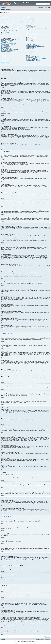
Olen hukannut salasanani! (5, 22)
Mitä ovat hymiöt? (4, 57)
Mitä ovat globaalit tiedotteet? (6, 59)
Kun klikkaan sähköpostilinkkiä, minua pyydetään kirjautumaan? (11, 36)
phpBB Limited (40, 603)
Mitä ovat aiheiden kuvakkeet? (6, 63)
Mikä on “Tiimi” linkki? (29, 23)
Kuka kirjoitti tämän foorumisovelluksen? (32, 56)
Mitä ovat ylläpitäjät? (29, 16)
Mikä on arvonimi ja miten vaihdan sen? (7, 35)
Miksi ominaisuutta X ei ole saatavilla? (32, 57)
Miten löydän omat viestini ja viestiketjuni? (33, 42)
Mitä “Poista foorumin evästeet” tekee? (7, 24)
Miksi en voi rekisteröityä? (5, 18)
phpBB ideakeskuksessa (44, 611)
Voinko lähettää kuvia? (5, 58)
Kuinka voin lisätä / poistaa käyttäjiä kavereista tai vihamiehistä (36, 34)
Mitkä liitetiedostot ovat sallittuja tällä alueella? (33, 52)
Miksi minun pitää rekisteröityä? (6, 16)
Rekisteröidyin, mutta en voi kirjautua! (7, 19)
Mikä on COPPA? (4, 17)
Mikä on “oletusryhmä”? (30, 22)
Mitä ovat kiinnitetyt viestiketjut (6, 61)
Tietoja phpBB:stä (41, 604)
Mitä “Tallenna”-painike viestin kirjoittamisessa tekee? (10, 49)
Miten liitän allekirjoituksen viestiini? (7, 41)
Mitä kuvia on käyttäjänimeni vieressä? (7, 33)
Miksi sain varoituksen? (5, 48)
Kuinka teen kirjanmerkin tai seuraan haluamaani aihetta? (35, 46)
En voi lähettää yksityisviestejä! (31, 27)
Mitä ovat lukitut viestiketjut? (6, 62)
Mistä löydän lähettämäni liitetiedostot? (32, 53)
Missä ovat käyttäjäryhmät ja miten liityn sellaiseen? (34, 19)
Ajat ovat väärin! (4, 30)
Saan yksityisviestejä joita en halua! (32, 28)
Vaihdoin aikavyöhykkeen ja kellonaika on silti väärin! (10, 31)
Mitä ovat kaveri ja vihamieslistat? (31, 33)
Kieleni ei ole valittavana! (5, 32)
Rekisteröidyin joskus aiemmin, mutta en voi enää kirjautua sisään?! (12, 21)
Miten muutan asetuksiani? (5, 28)
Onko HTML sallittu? (4, 56)
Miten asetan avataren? (5, 34)
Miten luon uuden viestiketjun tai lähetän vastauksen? (10, 39)
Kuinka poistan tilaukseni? (30, 48)
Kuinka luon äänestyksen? (5, 42)
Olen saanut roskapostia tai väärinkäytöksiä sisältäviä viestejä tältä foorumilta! (37, 29)
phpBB (4, 188)
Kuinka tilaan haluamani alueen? (31, 47)
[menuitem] (7, 7)
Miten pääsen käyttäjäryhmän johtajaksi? (33, 20)
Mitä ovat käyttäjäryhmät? (30, 18)
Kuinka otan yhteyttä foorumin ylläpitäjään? (33, 60)
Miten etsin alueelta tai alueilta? (31, 38)
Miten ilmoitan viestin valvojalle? (6, 48)
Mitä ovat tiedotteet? (4, 60)
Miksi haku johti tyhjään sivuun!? (31, 40)
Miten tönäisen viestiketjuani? (6, 52)
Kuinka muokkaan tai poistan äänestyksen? (8, 44)
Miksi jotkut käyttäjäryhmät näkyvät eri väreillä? (34, 21)
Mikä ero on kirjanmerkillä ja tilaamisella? (33, 45)
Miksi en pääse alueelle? (5, 45)
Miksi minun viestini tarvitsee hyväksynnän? (8, 51)
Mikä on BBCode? (4, 55)
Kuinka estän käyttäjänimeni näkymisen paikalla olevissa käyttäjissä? (12, 29)
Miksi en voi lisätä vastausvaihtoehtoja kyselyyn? (9, 43)
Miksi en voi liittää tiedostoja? (6, 46)
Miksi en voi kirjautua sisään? (6, 20)
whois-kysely (26, 620)
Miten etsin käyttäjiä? (29, 41)
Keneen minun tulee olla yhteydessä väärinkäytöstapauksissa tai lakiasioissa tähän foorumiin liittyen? (36, 59)
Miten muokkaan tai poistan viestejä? (7, 40)
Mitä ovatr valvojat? (29, 17)
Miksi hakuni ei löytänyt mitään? (31, 39)
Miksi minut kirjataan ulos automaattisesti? (8, 23)
